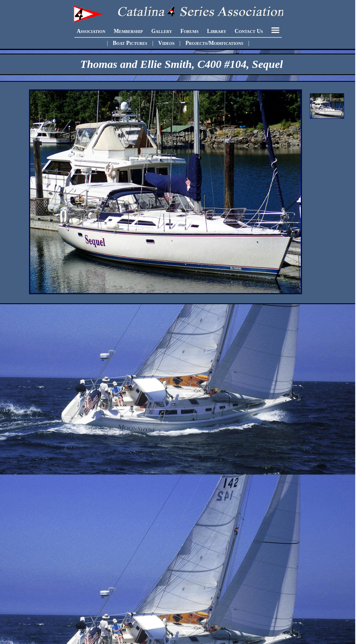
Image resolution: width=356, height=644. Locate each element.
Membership (128, 31)
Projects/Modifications (215, 43)
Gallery (162, 31)
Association (91, 31)
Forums (190, 31)
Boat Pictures (130, 43)
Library (217, 31)
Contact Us (249, 31)
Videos (166, 43)
